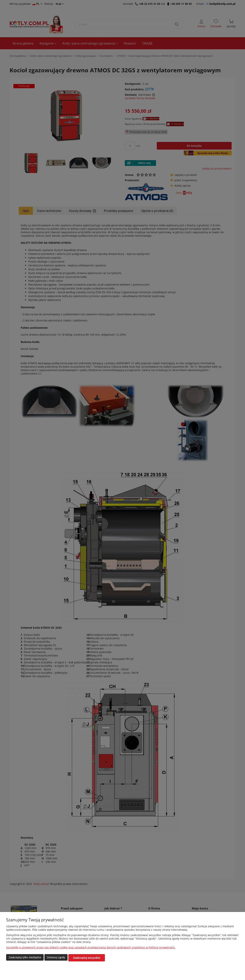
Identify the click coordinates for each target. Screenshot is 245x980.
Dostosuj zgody (56, 958)
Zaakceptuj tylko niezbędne (25, 958)
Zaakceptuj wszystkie (87, 958)
